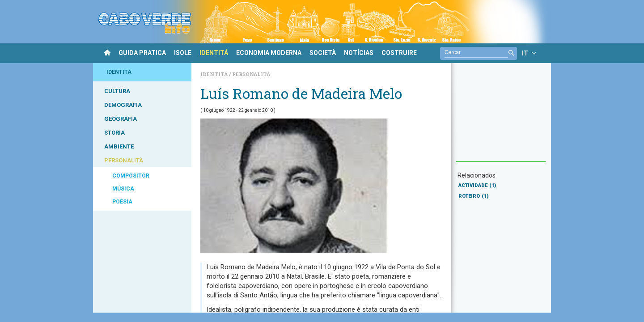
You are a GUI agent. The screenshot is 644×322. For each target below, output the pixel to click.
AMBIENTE (119, 146)
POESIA (122, 202)
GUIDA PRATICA (142, 53)
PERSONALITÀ (124, 160)
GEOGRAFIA (121, 119)
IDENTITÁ (214, 53)
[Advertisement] (501, 117)
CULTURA (117, 91)
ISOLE (183, 53)
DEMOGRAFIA (123, 105)
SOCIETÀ (323, 53)
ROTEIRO (473, 196)
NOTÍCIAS (359, 53)
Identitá (215, 74)
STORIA (114, 133)
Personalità (251, 74)
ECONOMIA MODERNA (269, 53)
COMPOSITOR (131, 176)
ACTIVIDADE (477, 185)
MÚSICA (123, 189)
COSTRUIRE (399, 53)
